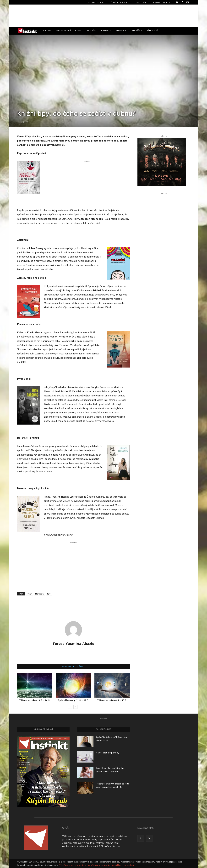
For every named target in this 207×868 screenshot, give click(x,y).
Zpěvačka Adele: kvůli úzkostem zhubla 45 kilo (112, 739)
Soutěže (137, 31)
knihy (29, 594)
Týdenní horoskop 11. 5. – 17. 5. (73, 700)
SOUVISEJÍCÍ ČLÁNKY (74, 667)
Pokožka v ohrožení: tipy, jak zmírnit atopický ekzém (110, 770)
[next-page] (75, 707)
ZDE (61, 865)
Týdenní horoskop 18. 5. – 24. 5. (35, 700)
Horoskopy (106, 31)
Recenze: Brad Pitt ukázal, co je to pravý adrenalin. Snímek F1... (113, 786)
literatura (39, 594)
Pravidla (157, 2)
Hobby (78, 31)
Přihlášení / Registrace (119, 2)
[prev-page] (70, 707)
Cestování (91, 31)
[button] (177, 2)
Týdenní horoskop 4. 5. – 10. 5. (112, 700)
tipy (49, 594)
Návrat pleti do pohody (108, 753)
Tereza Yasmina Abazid (74, 643)
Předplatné (153, 31)
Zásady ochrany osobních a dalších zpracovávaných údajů (90, 865)
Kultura (47, 31)
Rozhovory (122, 31)
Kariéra (166, 2)
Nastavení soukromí (126, 865)
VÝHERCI (147, 2)
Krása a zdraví (63, 31)
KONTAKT (136, 2)
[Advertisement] (103, 16)
